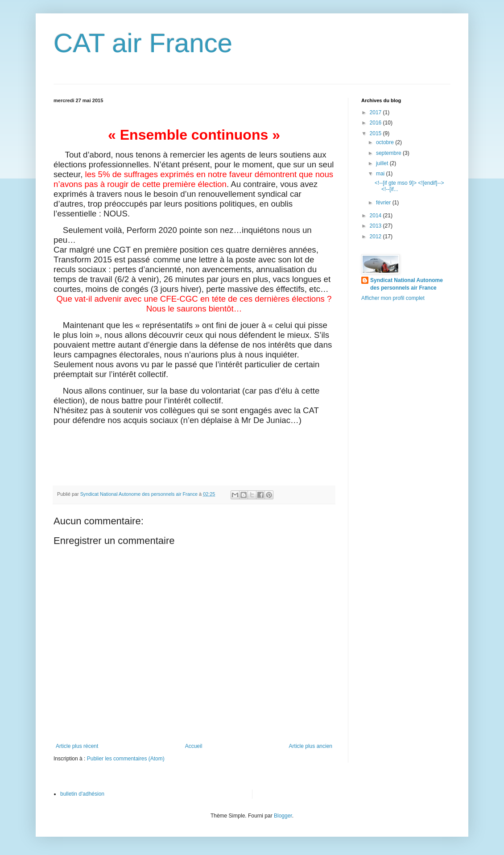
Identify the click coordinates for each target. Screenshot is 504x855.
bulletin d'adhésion (82, 794)
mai (381, 174)
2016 (376, 123)
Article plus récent (77, 746)
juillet (383, 163)
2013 (376, 226)
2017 (376, 112)
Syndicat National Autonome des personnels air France (407, 284)
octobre (386, 142)
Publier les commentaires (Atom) (126, 759)
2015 (376, 133)
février (384, 203)
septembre (389, 153)
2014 (376, 216)
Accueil (194, 746)
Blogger (283, 816)
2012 (376, 237)
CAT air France (143, 43)
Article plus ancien (311, 746)
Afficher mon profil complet (393, 298)
